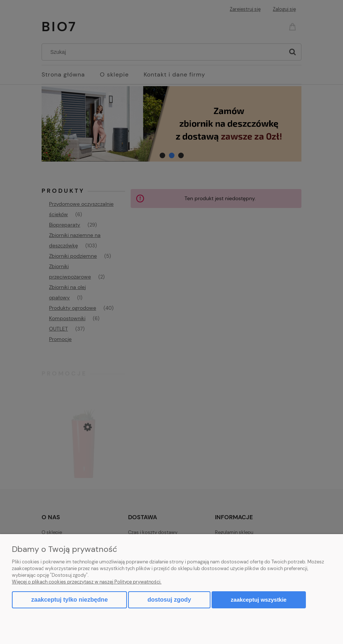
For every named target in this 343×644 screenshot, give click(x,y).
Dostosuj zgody (169, 600)
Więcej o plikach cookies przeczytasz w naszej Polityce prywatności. (87, 582)
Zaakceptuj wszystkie (259, 600)
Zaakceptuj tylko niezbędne (69, 600)
